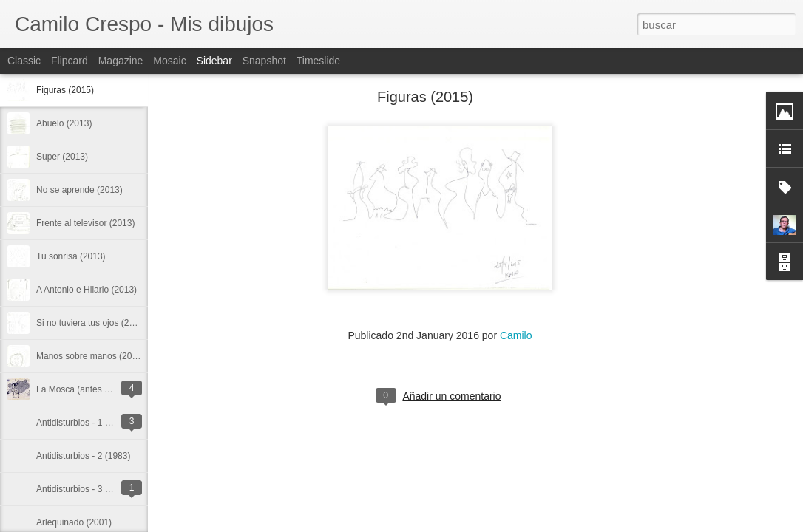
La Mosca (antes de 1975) (88, 389)
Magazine (121, 61)
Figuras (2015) (65, 90)
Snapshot (264, 61)
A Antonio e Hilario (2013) (87, 290)
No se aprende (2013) (79, 190)
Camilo (516, 335)
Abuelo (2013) (64, 123)
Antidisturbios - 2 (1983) (83, 456)
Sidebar (214, 61)
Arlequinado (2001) (74, 522)
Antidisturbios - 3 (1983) (83, 489)
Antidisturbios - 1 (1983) (83, 423)
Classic (24, 61)
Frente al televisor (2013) (85, 223)
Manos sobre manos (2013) (91, 356)
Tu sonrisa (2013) (71, 256)
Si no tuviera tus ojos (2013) (91, 323)
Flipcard (70, 61)
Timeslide (318, 61)
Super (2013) (62, 157)
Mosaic (169, 61)
